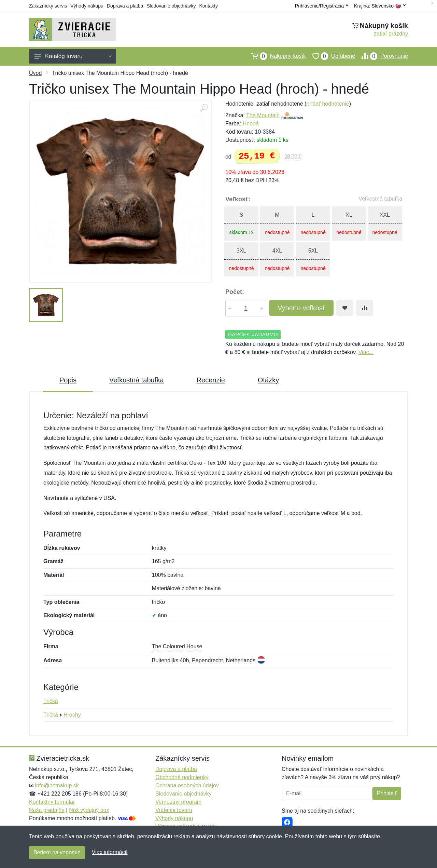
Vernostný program (178, 802)
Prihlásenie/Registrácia (322, 6)
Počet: (235, 292)
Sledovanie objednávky (171, 6)
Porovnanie (382, 56)
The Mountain (263, 115)
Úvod (35, 73)
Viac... (366, 352)
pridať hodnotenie (328, 104)
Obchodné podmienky (182, 777)
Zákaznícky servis (48, 6)
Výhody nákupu (87, 6)
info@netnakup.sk (57, 785)
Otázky (268, 380)
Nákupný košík (275, 56)
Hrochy (72, 715)
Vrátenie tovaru (174, 810)
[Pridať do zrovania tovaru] (365, 308)
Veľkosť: (238, 199)
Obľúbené (330, 56)
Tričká (51, 701)
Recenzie (211, 380)
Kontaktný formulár (52, 802)
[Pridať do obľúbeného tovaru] (345, 308)
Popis (68, 380)
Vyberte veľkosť (301, 308)
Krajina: (380, 6)
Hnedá (251, 124)
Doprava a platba (125, 6)
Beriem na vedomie (57, 852)
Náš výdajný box (89, 810)
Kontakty (208, 6)
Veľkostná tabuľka (380, 199)
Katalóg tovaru (73, 56)
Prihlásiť (387, 793)
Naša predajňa (47, 810)
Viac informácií (110, 852)
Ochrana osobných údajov (187, 785)
